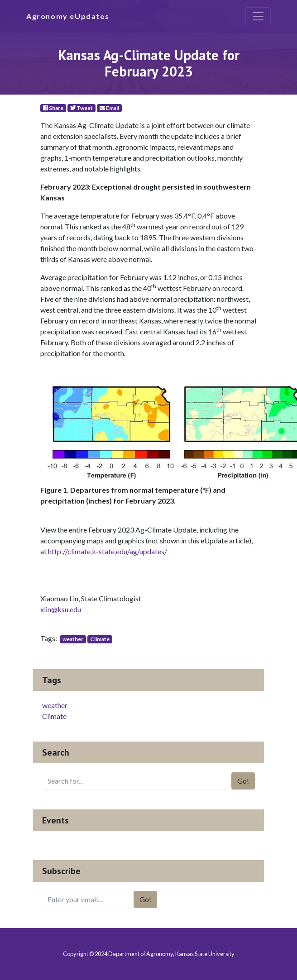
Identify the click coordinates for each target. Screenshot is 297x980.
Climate (100, 639)
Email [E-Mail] (109, 108)
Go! (243, 781)
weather (73, 639)
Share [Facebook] (53, 108)
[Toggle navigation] (258, 16)
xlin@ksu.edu (61, 609)
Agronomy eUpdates (68, 16)
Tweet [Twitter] (81, 108)
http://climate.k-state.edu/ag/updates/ (108, 551)
